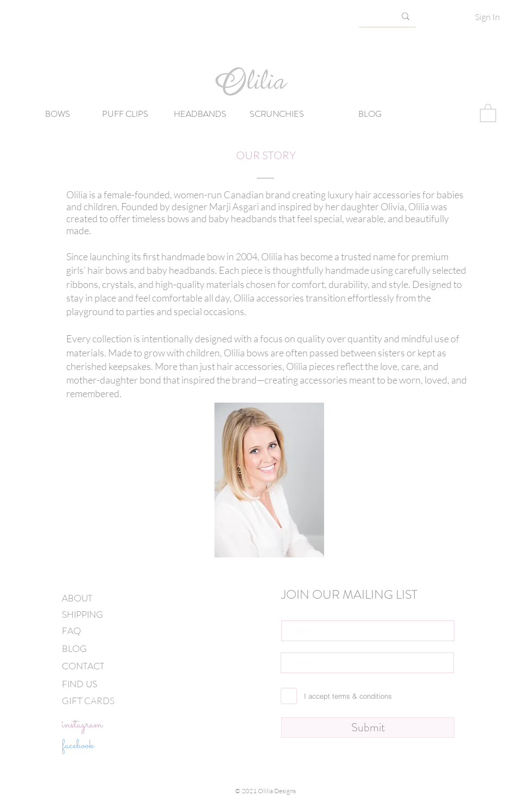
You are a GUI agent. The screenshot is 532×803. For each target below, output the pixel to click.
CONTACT (83, 666)
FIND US (80, 684)
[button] (488, 112)
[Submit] (368, 727)
